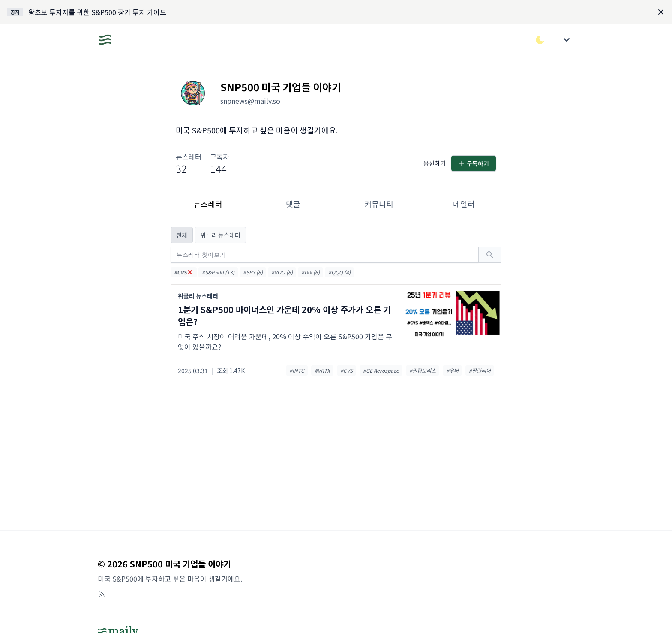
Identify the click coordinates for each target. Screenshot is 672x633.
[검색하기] (490, 255)
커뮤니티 (379, 204)
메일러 (464, 204)
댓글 (293, 204)
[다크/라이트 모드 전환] (540, 40)
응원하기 (435, 163)
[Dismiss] (661, 12)
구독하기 (474, 163)
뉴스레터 (208, 204)
